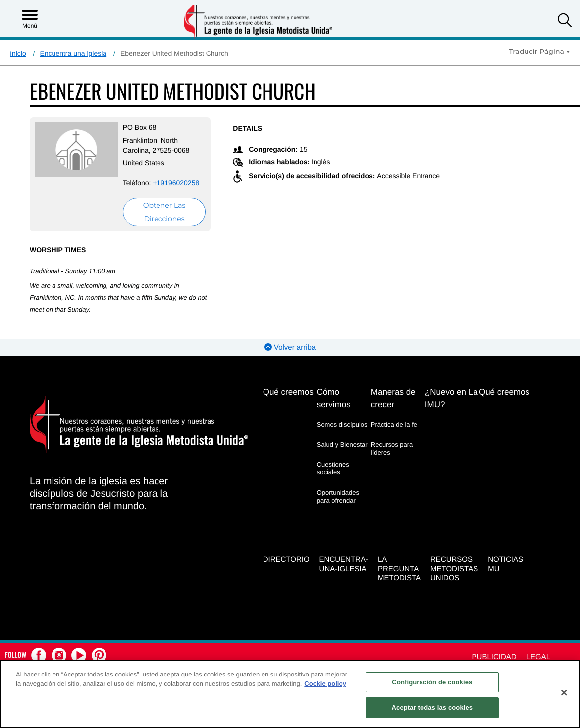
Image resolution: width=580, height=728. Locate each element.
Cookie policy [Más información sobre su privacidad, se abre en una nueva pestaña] (325, 684)
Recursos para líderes (392, 448)
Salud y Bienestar (342, 444)
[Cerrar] (564, 692)
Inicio (18, 53)
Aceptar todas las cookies (432, 707)
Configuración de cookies (432, 682)
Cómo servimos (334, 398)
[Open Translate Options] (539, 52)
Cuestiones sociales (333, 468)
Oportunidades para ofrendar (338, 496)
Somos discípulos (342, 425)
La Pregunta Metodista (399, 569)
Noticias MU (505, 564)
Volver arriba (290, 347)
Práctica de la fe (394, 425)
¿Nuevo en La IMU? (451, 398)
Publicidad (494, 657)
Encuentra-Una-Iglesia (344, 564)
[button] (565, 22)
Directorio (286, 559)
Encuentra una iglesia (73, 53)
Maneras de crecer (393, 398)
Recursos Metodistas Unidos (454, 569)
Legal (538, 657)
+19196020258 (176, 183)
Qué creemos (288, 392)
